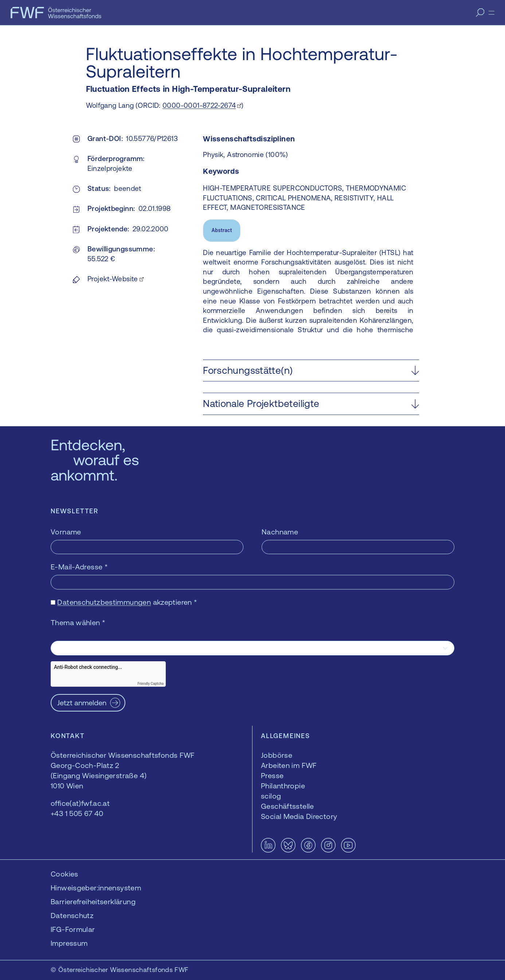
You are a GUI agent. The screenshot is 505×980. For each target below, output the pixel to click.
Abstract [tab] (222, 230)
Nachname (280, 532)
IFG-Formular (73, 929)
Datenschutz (72, 915)
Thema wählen (78, 622)
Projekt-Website (113, 279)
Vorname (66, 532)
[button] (311, 371)
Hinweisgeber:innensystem (96, 888)
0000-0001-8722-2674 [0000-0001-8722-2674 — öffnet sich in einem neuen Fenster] (199, 105)
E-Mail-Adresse (79, 567)
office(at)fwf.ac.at (80, 803)
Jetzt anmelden (82, 703)
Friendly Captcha (150, 684)
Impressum (69, 943)
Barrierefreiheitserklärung (93, 901)
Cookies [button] (64, 874)
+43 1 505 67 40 (77, 813)
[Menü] (492, 13)
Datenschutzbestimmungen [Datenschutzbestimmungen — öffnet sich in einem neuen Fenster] (104, 602)
